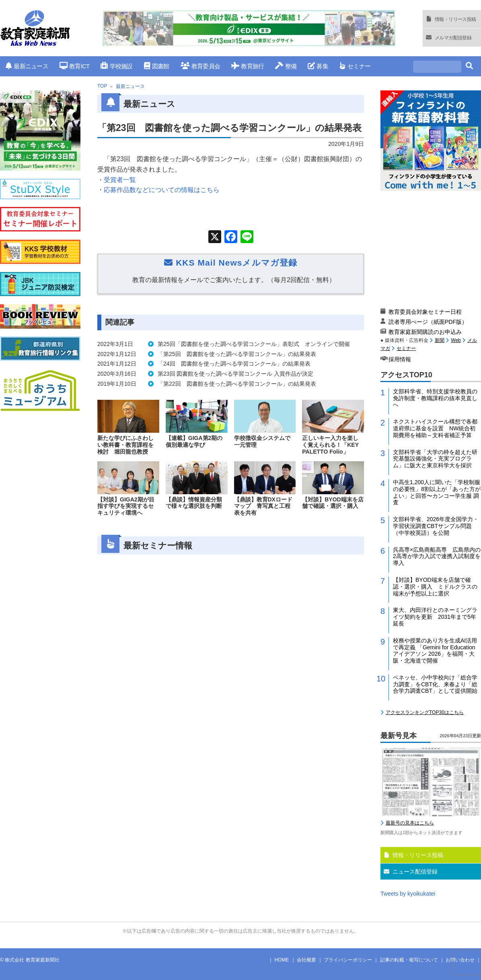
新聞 (440, 340)
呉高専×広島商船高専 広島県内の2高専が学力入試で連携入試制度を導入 (437, 556)
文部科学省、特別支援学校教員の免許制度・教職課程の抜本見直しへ (435, 398)
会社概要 (306, 960)
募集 (318, 66)
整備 (286, 66)
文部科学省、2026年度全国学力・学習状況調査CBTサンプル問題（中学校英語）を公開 (436, 526)
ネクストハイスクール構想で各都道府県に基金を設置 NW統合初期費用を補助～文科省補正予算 (435, 428)
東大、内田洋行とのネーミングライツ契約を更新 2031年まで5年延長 (435, 617)
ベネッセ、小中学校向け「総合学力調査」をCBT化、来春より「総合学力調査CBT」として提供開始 (435, 684)
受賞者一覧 (120, 180)
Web (456, 340)
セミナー (355, 66)
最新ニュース (27, 66)
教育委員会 (200, 66)
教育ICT (75, 66)
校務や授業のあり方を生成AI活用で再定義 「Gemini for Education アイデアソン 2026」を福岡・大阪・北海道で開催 (435, 651)
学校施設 (116, 66)
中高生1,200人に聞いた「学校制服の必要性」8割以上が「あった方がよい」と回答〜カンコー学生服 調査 (437, 492)
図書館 (157, 66)
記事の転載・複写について (409, 960)
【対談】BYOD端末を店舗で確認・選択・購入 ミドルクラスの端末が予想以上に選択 (435, 587)
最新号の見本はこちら (410, 823)
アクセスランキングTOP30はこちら (425, 712)
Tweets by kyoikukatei (408, 894)
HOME (282, 960)
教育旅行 (248, 66)
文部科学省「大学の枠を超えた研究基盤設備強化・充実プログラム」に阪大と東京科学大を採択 (435, 459)
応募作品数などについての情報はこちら (162, 190)
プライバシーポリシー (348, 960)
